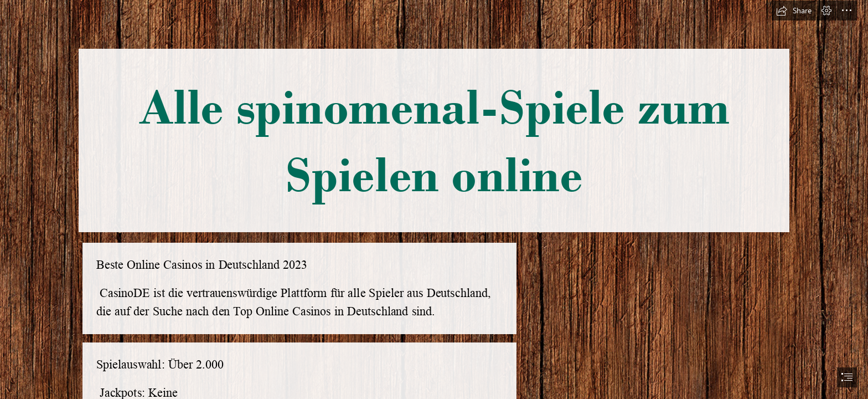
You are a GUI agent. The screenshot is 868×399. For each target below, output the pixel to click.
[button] (794, 11)
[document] (434, 199)
